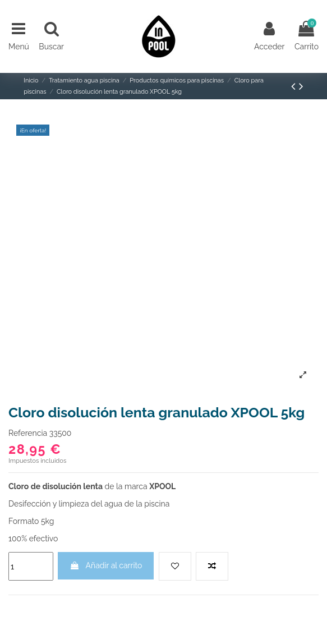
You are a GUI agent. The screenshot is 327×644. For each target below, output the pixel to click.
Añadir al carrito (106, 565)
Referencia (28, 433)
